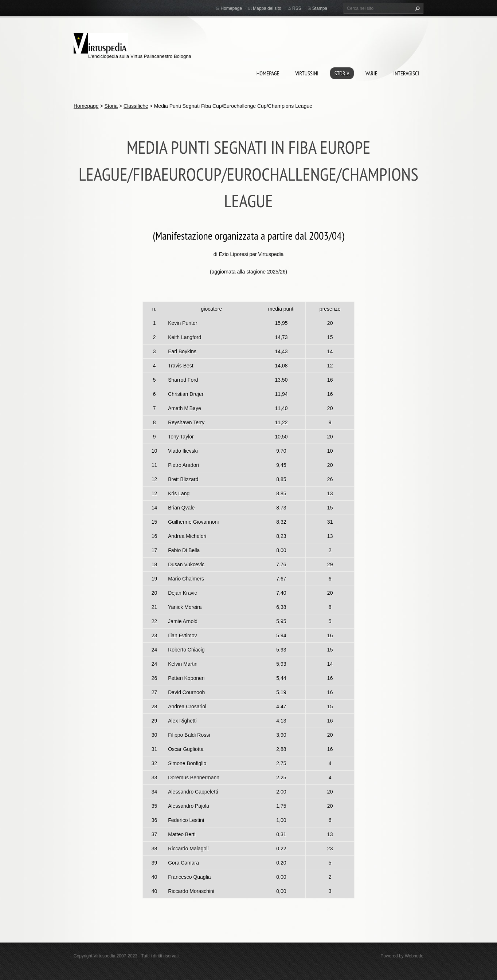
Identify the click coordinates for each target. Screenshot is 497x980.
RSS (297, 8)
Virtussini (307, 73)
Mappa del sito (267, 8)
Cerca (416, 8)
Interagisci (406, 73)
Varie (371, 73)
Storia (342, 73)
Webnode (414, 956)
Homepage (268, 73)
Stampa (320, 8)
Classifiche (136, 106)
